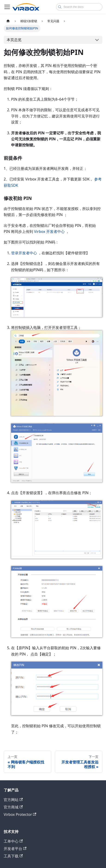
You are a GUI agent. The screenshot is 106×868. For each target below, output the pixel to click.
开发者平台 (15, 849)
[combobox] (79, 7)
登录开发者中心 (24, 253)
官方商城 (13, 807)
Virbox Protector (20, 814)
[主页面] (8, 21)
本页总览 (14, 40)
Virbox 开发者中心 (49, 231)
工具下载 (13, 856)
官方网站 (13, 800)
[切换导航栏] (7, 7)
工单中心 (13, 841)
